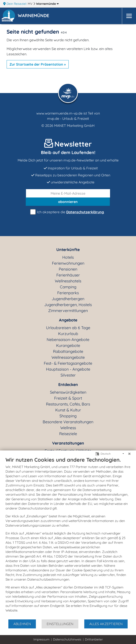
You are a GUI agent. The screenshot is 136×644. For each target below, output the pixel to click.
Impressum (41, 639)
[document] (68, 538)
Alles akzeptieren (106, 624)
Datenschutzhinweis (67, 639)
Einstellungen (60, 624)
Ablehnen (22, 624)
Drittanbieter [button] (94, 639)
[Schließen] (129, 454)
